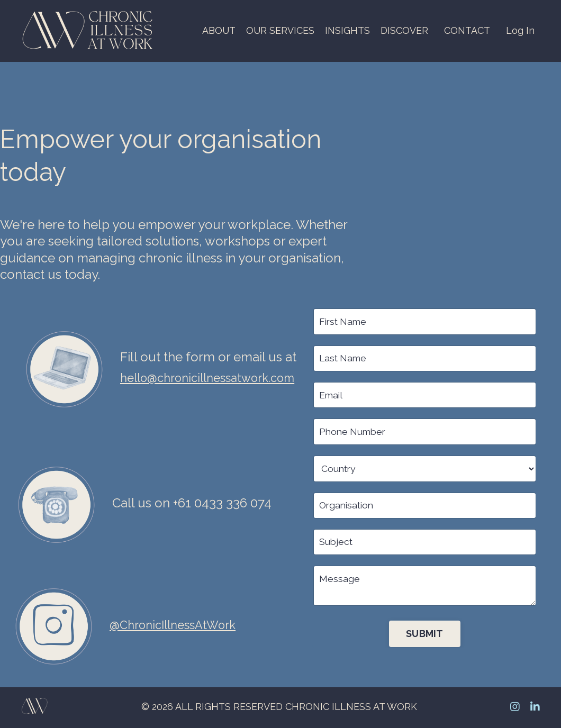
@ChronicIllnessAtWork (178, 626)
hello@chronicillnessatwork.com (216, 379)
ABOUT (218, 30)
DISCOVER (404, 30)
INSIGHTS (347, 30)
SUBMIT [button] (425, 636)
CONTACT (467, 30)
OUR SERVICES (280, 30)
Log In (520, 30)
